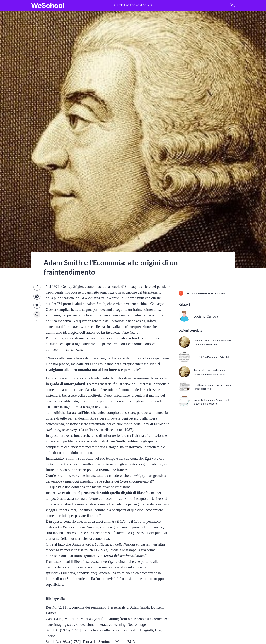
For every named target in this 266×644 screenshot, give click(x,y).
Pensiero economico (212, 293)
